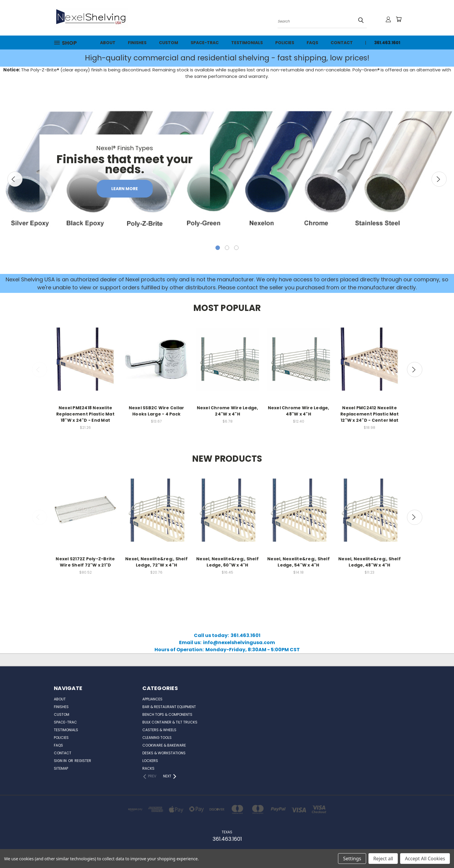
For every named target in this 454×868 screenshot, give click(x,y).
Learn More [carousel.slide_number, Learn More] (125, 189)
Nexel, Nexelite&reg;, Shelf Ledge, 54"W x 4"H (298, 562)
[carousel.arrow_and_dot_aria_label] (227, 248)
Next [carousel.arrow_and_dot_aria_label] (439, 179)
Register (83, 761)
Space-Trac (205, 43)
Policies (285, 43)
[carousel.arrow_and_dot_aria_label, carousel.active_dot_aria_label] (218, 248)
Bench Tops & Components (167, 714)
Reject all (383, 859)
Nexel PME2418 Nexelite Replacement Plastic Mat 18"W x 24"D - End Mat (85, 414)
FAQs (312, 43)
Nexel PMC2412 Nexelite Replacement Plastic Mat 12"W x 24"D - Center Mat (370, 414)
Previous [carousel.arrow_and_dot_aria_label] (15, 179)
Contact (342, 43)
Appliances (152, 699)
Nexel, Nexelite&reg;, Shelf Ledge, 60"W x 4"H (227, 562)
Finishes (137, 43)
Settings (352, 859)
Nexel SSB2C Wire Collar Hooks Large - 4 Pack (157, 411)
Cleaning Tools (157, 738)
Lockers (150, 761)
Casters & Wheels (159, 730)
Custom (169, 43)
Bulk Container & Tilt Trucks (170, 722)
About (108, 43)
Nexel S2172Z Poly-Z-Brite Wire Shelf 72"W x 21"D (85, 562)
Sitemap (61, 768)
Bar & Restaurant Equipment (169, 707)
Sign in (61, 761)
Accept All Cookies (425, 859)
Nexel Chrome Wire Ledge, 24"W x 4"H (228, 411)
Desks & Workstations (164, 753)
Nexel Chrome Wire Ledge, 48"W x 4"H (299, 411)
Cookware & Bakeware (164, 745)
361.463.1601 (387, 43)
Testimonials (247, 43)
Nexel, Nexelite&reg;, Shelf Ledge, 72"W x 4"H (156, 562)
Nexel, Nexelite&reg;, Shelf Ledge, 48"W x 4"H (370, 562)
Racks (148, 768)
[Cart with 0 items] (399, 19)
